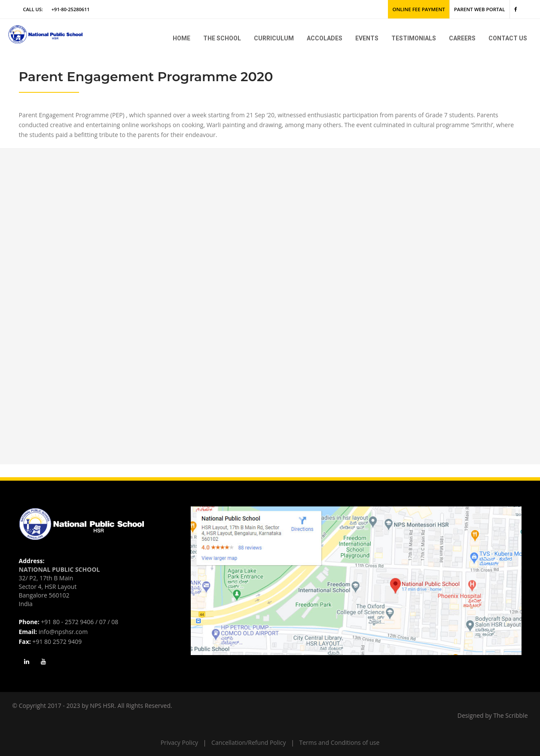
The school (222, 38)
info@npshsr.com (63, 632)
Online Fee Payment (423, 9)
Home (182, 38)
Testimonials (414, 38)
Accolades (325, 38)
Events (367, 38)
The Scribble (511, 715)
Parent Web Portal (481, 9)
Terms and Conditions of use (340, 742)
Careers (462, 38)
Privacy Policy (179, 742)
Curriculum (274, 38)
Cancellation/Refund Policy (249, 742)
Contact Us (508, 38)
